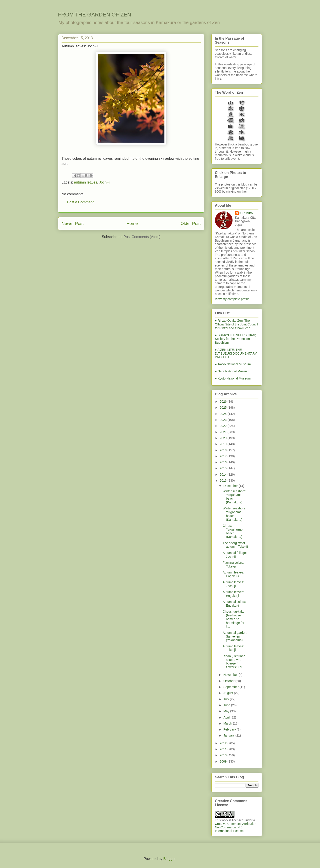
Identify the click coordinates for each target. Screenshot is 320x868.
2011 (224, 749)
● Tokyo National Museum (233, 364)
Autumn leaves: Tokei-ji (233, 648)
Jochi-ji (105, 182)
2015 (224, 468)
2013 (224, 480)
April (227, 717)
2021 (224, 432)
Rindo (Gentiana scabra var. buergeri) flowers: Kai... (234, 662)
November (231, 675)
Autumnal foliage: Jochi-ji (235, 555)
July (227, 699)
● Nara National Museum (232, 371)
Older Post (191, 223)
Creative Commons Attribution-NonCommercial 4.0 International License (236, 827)
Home (132, 223)
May (227, 711)
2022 (224, 426)
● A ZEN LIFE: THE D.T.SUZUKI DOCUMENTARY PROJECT (236, 353)
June (227, 705)
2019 (224, 444)
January (229, 735)
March (228, 723)
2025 (224, 408)
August (229, 693)
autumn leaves (86, 182)
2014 (224, 474)
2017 (224, 456)
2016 (224, 462)
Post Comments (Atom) (142, 237)
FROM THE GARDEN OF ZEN (95, 15)
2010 (224, 755)
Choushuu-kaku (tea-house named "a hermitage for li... (234, 619)
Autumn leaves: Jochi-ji (233, 584)
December (231, 486)
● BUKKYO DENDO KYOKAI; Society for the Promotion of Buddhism (235, 339)
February (230, 729)
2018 (224, 450)
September (231, 687)
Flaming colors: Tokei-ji (233, 564)
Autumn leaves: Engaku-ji (233, 574)
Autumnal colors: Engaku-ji (234, 604)
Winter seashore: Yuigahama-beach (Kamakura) (234, 497)
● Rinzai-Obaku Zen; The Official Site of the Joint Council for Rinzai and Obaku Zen (236, 324)
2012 (224, 743)
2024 (224, 414)
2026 (224, 402)
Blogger (169, 859)
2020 (224, 438)
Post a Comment (80, 202)
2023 (224, 420)
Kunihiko (246, 213)
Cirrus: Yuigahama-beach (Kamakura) (233, 531)
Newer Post (73, 223)
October (229, 681)
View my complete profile (232, 299)
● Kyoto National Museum (233, 378)
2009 (224, 761)
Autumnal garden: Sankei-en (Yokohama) (235, 636)
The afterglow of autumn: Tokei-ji (235, 545)
